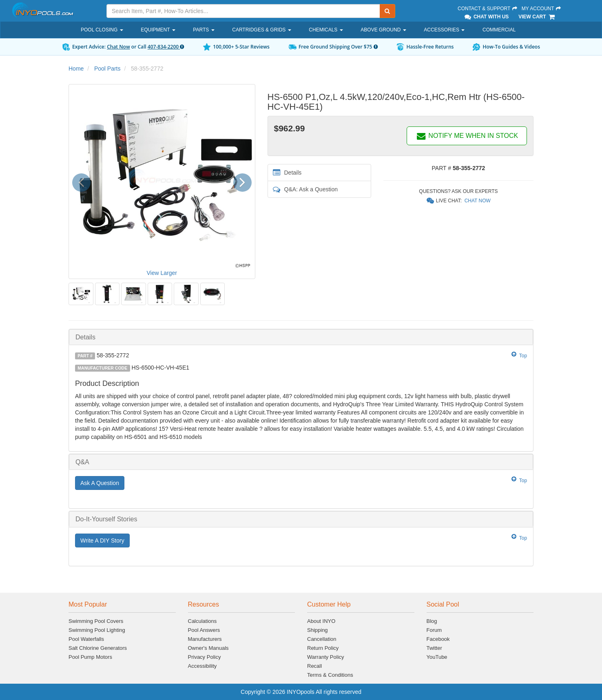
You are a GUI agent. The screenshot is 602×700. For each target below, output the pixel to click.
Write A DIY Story (102, 541)
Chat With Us (486, 17)
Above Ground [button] (383, 30)
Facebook (438, 639)
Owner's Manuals (208, 648)
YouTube (437, 657)
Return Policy (323, 648)
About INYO (321, 621)
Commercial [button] (499, 30)
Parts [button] (204, 30)
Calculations (203, 621)
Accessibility (203, 666)
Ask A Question (100, 483)
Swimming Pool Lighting (97, 630)
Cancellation (322, 639)
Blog (432, 621)
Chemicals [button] (326, 30)
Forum (434, 630)
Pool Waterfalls (86, 639)
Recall (314, 666)
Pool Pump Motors (90, 657)
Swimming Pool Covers (96, 621)
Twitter (434, 648)
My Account (542, 9)
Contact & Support (488, 9)
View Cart (537, 17)
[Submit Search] (387, 11)
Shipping (318, 630)
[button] (84, 181)
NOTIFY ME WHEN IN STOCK (467, 136)
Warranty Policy (326, 657)
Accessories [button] (444, 30)
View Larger (162, 273)
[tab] (301, 337)
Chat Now (118, 47)
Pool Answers (204, 630)
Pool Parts (107, 69)
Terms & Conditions (330, 675)
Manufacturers (205, 639)
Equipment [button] (158, 30)
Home (76, 69)
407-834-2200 (166, 47)
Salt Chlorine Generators (98, 648)
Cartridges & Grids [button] (261, 30)
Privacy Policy (205, 657)
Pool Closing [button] (102, 30)
